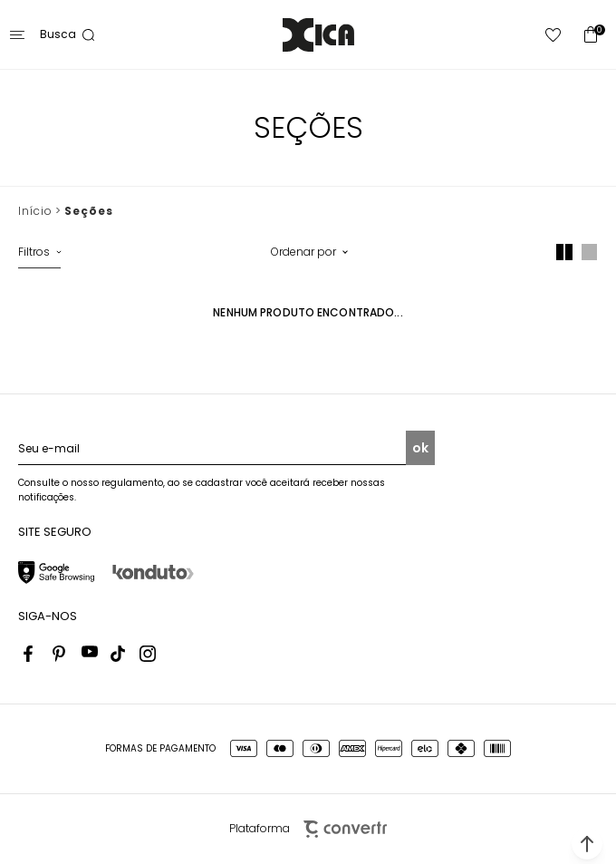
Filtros (34, 252)
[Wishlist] (553, 35)
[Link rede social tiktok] (119, 654)
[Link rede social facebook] (32, 654)
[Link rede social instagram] (148, 654)
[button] (587, 844)
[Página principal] (318, 35)
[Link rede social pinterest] (61, 654)
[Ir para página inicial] (35, 211)
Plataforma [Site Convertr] (308, 829)
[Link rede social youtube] (90, 654)
